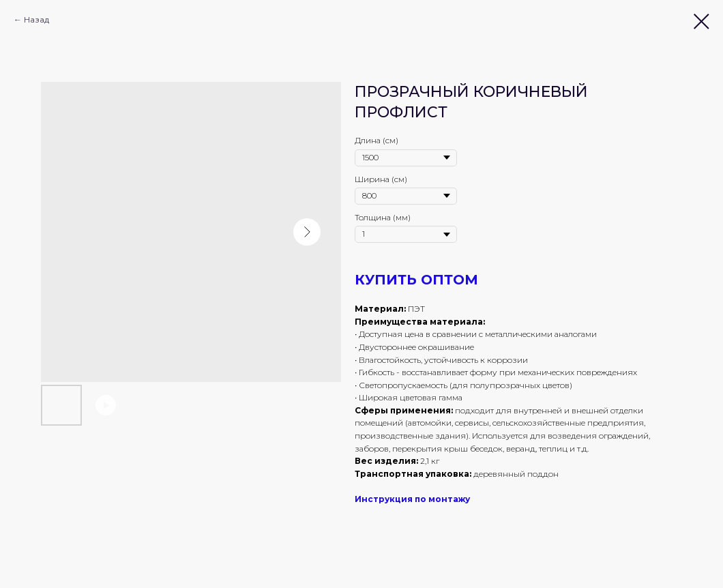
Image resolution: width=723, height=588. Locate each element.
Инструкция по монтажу (412, 499)
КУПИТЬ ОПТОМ (416, 280)
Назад (36, 19)
